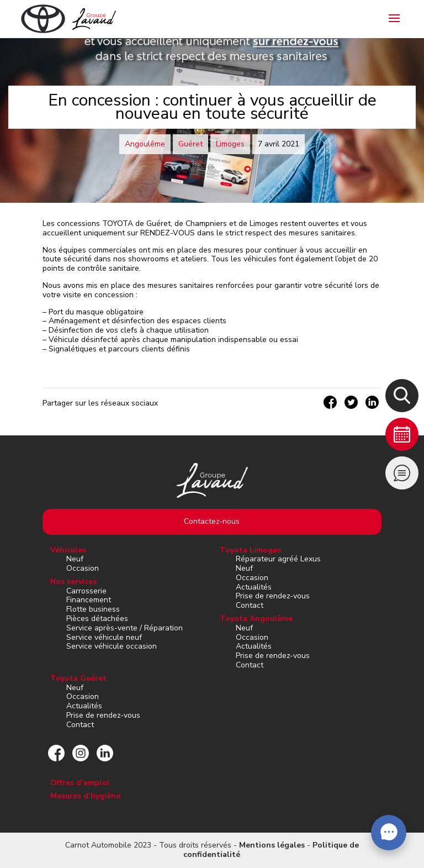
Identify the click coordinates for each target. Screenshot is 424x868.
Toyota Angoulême (256, 619)
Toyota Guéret (78, 678)
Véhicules (68, 550)
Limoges (230, 144)
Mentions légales (272, 845)
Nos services (73, 582)
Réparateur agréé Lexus (278, 559)
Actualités (254, 587)
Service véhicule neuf (104, 637)
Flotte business (93, 609)
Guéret (190, 144)
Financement (89, 600)
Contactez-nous (212, 521)
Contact (250, 605)
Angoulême (145, 144)
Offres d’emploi (80, 783)
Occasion (83, 568)
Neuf (75, 559)
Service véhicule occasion (112, 646)
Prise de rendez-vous (273, 596)
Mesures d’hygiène (85, 796)
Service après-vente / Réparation (124, 628)
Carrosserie (86, 591)
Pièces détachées (97, 619)
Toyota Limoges (250, 550)
